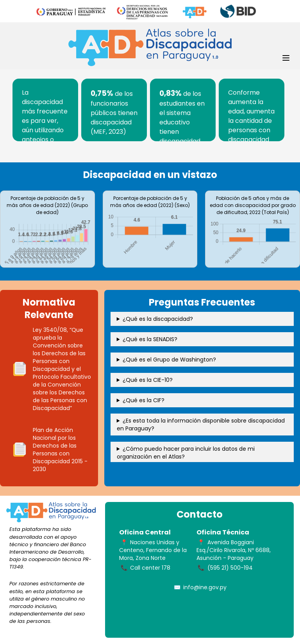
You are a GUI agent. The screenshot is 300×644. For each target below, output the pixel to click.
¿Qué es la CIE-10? (148, 380)
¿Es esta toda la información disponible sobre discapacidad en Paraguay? (201, 425)
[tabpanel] (45, 110)
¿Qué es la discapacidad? (158, 319)
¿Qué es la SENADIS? (150, 339)
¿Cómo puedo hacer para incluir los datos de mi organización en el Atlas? (186, 453)
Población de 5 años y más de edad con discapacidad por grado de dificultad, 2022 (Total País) (253, 205)
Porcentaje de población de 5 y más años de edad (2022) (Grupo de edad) (47, 205)
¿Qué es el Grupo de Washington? (169, 360)
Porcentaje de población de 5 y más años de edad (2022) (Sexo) (150, 202)
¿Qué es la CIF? (144, 400)
